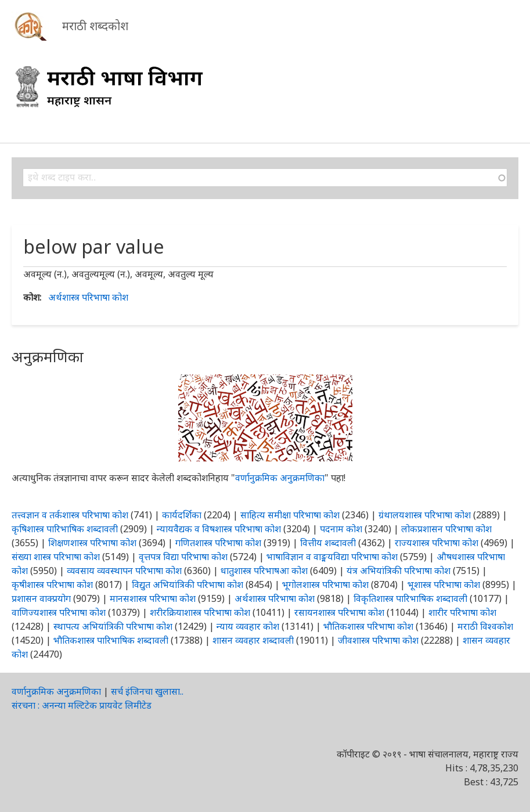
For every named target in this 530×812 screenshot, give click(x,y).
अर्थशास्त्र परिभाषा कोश (88, 297)
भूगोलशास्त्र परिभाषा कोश (325, 584)
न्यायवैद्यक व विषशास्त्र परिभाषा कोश (219, 529)
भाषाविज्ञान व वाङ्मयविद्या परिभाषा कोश (332, 557)
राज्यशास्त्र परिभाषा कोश (437, 543)
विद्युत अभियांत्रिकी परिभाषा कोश (188, 584)
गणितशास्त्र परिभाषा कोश (218, 543)
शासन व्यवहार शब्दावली (253, 640)
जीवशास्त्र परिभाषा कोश (378, 640)
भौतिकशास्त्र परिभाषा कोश (368, 626)
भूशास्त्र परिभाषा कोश (444, 584)
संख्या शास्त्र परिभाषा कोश (56, 557)
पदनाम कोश (341, 529)
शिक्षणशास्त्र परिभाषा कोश (92, 543)
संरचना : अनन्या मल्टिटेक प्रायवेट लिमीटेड (82, 705)
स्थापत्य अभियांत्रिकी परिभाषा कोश (113, 626)
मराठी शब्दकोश (95, 26)
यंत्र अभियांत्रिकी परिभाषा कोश (399, 571)
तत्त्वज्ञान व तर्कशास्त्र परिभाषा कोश (70, 515)
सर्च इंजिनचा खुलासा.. (147, 691)
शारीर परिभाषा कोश (462, 612)
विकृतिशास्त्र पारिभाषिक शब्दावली (412, 598)
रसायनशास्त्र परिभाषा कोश (339, 612)
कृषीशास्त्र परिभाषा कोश (52, 584)
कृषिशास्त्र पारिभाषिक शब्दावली (65, 529)
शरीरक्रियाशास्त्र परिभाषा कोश (200, 612)
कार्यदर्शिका (182, 515)
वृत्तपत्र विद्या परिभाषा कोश (183, 557)
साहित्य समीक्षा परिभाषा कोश (290, 515)
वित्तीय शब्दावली (328, 543)
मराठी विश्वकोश (485, 626)
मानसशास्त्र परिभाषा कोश (153, 598)
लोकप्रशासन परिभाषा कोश (446, 529)
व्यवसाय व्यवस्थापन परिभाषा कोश (124, 571)
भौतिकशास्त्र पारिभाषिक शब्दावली (111, 640)
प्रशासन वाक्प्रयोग (41, 598)
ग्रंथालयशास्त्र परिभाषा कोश (425, 515)
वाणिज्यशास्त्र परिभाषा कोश (59, 612)
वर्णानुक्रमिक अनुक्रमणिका (280, 478)
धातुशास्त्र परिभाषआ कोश (264, 571)
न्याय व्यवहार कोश (248, 626)
